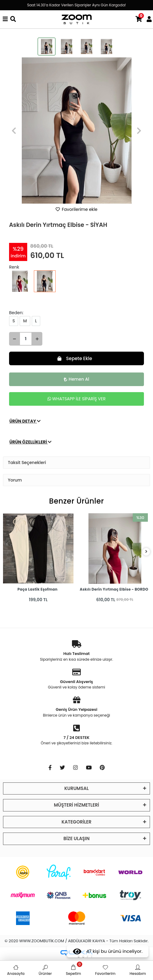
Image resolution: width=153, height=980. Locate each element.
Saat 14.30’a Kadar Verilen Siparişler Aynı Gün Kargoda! (77, 5)
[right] (146, 552)
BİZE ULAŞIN (76, 838)
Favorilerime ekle (76, 209)
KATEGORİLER (77, 822)
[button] (14, 131)
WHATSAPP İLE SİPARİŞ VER (76, 399)
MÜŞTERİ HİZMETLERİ (76, 805)
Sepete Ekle (75, 358)
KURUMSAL (77, 788)
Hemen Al (76, 379)
